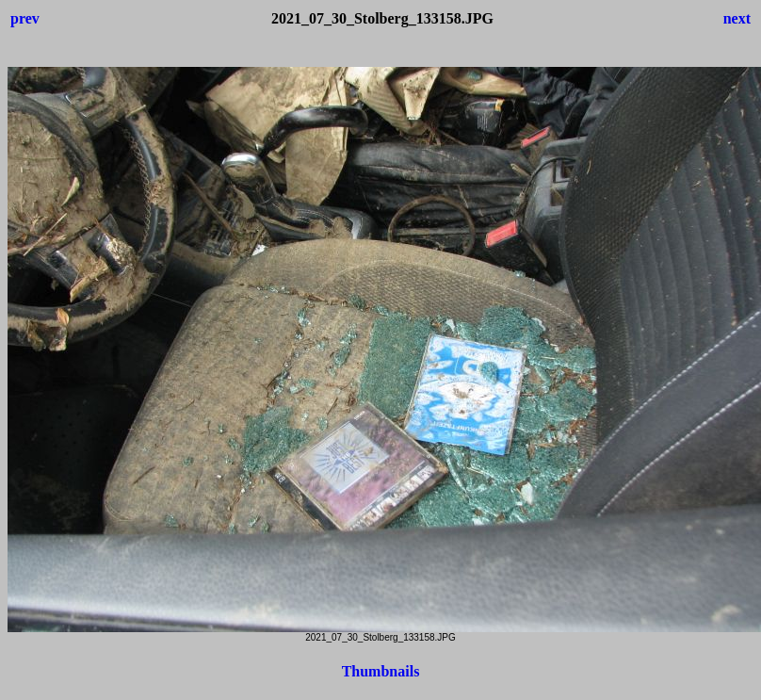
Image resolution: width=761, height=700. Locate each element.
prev (25, 18)
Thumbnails (381, 671)
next (737, 18)
